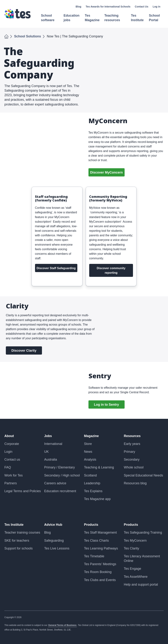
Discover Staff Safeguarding (56, 268)
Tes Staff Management (101, 532)
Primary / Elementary (59, 467)
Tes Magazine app (97, 499)
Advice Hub (53, 525)
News (88, 452)
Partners (11, 483)
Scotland (90, 475)
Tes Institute (14, 525)
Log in (157, 7)
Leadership (92, 483)
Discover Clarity (24, 351)
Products (91, 525)
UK (46, 452)
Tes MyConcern (135, 541)
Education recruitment (60, 491)
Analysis (90, 460)
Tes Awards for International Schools (108, 7)
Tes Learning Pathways (101, 548)
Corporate (12, 444)
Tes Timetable (94, 556)
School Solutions (28, 36)
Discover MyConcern (106, 172)
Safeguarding (54, 541)
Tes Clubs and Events (100, 580)
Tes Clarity (132, 548)
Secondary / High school (62, 475)
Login (8, 452)
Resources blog (135, 483)
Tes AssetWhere (136, 577)
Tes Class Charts (96, 541)
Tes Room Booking (98, 572)
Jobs (48, 436)
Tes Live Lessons (57, 548)
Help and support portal (141, 585)
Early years (132, 444)
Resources (132, 436)
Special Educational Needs (143, 475)
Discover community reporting (111, 270)
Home (6, 36)
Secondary (132, 460)
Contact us (12, 460)
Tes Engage (133, 569)
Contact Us (142, 7)
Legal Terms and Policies (23, 491)
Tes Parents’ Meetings (100, 564)
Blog (78, 7)
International (53, 444)
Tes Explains (93, 491)
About (9, 436)
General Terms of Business (62, 625)
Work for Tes (13, 475)
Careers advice (55, 483)
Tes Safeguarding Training (143, 532)
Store (88, 444)
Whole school (134, 467)
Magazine (91, 436)
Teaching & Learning (99, 467)
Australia (51, 460)
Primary (130, 452)
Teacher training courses (22, 532)
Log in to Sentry (106, 405)
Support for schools (19, 548)
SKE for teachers (17, 541)
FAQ (8, 467)
